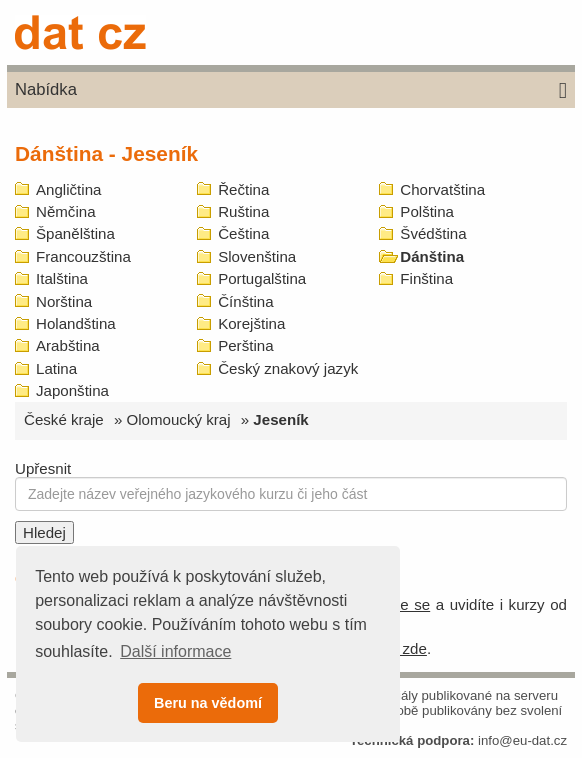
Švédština (433, 233)
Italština (62, 278)
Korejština (251, 323)
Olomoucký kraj (179, 419)
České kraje (64, 419)
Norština (64, 301)
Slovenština (257, 256)
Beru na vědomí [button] (208, 703)
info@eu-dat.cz (522, 740)
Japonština (72, 390)
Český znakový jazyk (288, 368)
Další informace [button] (175, 651)
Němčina (66, 211)
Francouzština (83, 256)
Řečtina (243, 189)
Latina (56, 368)
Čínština (245, 301)
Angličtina (68, 189)
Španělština (75, 233)
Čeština (243, 233)
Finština (426, 278)
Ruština (243, 211)
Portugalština (262, 278)
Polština (427, 211)
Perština (245, 345)
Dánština (432, 256)
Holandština (76, 323)
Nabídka (291, 91)
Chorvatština (442, 189)
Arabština (68, 345)
